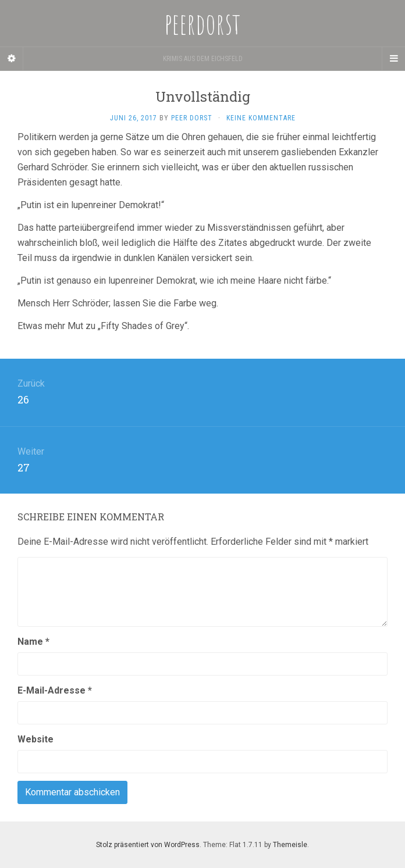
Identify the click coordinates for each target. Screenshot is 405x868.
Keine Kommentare (261, 118)
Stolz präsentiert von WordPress (148, 845)
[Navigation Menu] (393, 59)
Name (33, 642)
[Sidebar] (12, 59)
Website (35, 739)
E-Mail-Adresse (55, 690)
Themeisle (290, 845)
